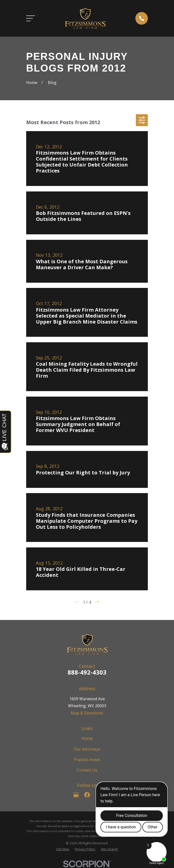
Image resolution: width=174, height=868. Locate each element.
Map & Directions (87, 713)
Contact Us (87, 770)
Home (87, 738)
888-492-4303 (87, 672)
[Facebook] (87, 795)
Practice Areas (87, 760)
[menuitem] (63, 849)
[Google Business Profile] (76, 795)
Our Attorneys (87, 749)
